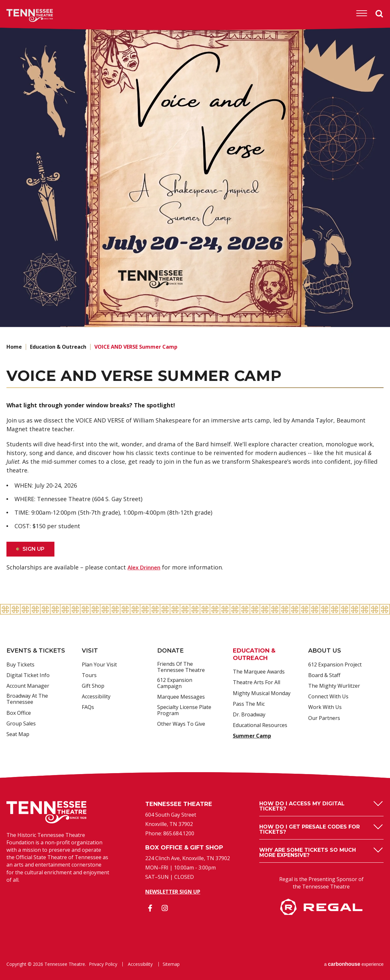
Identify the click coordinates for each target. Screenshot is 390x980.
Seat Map (18, 734)
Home (14, 347)
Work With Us (325, 707)
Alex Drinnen (146, 567)
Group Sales (21, 724)
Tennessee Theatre (20, 15)
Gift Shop (93, 686)
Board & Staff (324, 675)
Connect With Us (328, 697)
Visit (90, 651)
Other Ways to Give (181, 724)
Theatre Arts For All (257, 683)
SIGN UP (34, 549)
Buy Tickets (20, 665)
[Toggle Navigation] (361, 14)
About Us (325, 651)
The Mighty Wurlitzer (334, 686)
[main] (195, 315)
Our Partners (324, 718)
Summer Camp (252, 736)
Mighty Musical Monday (262, 694)
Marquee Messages (181, 697)
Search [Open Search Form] (379, 14)
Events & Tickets (36, 651)
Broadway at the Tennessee (27, 699)
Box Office (19, 713)
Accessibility (96, 697)
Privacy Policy (103, 964)
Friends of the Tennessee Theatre (181, 667)
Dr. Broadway (249, 715)
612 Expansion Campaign (175, 683)
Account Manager (28, 686)
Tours (89, 675)
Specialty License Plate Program (184, 710)
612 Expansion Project (335, 665)
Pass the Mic (249, 704)
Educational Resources (260, 725)
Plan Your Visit (99, 665)
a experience (354, 964)
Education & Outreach (58, 347)
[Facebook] (150, 908)
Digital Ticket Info (28, 675)
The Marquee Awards (259, 672)
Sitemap (170, 964)
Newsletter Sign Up (173, 892)
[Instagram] (165, 908)
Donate (170, 651)
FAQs (88, 707)
